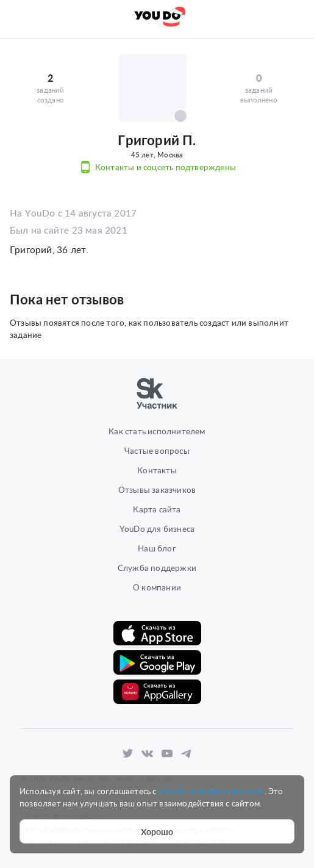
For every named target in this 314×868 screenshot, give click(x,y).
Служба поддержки (157, 568)
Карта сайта (157, 509)
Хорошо (157, 831)
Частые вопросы (157, 450)
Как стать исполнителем (157, 431)
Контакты (157, 470)
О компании (157, 587)
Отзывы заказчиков (157, 490)
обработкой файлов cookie (212, 791)
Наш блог (157, 548)
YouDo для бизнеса (157, 529)
